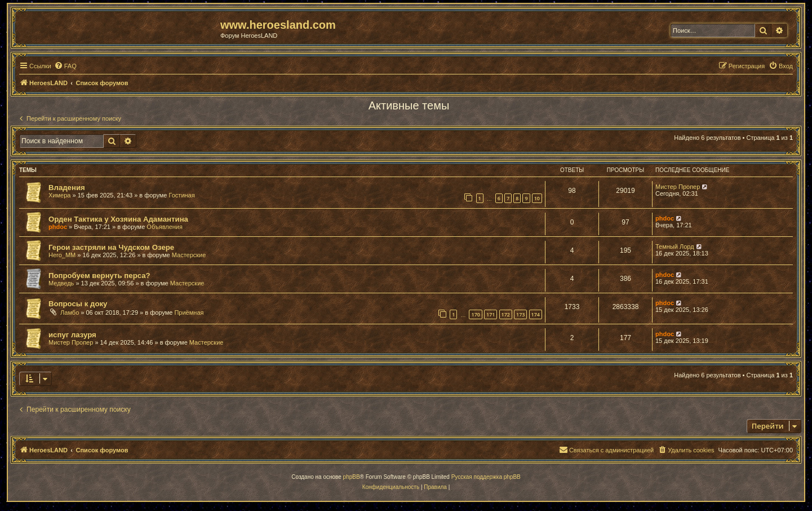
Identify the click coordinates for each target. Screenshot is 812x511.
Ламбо (70, 312)
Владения (67, 188)
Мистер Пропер (678, 187)
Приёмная (189, 312)
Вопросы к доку (78, 304)
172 (506, 314)
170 (475, 314)
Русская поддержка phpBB (486, 477)
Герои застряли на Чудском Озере (111, 247)
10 (537, 198)
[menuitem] (65, 66)
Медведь (61, 283)
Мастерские (189, 255)
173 (520, 314)
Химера (59, 195)
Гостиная (182, 195)
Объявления (165, 227)
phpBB (352, 477)
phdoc (58, 227)
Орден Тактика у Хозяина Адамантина (118, 219)
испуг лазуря (72, 335)
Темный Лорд (675, 246)
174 (536, 314)
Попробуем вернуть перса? (99, 276)
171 (491, 314)
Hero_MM (62, 255)
